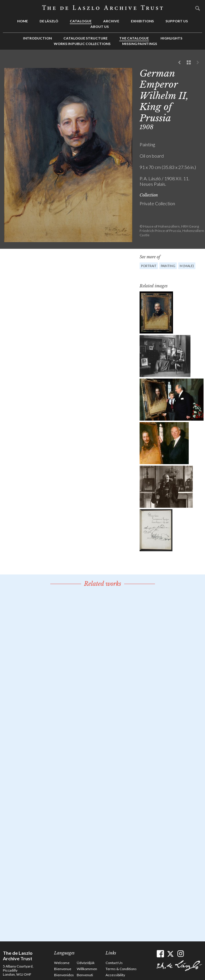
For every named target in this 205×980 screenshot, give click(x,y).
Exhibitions (142, 21)
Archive (111, 21)
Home (23, 21)
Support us (177, 21)
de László (49, 21)
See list (189, 63)
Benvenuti (85, 975)
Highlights (171, 38)
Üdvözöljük (86, 963)
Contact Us (114, 963)
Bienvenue (63, 969)
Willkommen (87, 969)
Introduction (37, 38)
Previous (180, 63)
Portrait (149, 266)
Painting (168, 266)
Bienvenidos (64, 975)
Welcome (62, 963)
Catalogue (81, 21)
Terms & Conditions (121, 969)
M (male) (187, 266)
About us (100, 27)
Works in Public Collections (82, 44)
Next (198, 63)
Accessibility (115, 975)
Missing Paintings (140, 44)
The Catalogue (134, 38)
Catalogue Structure (85, 38)
